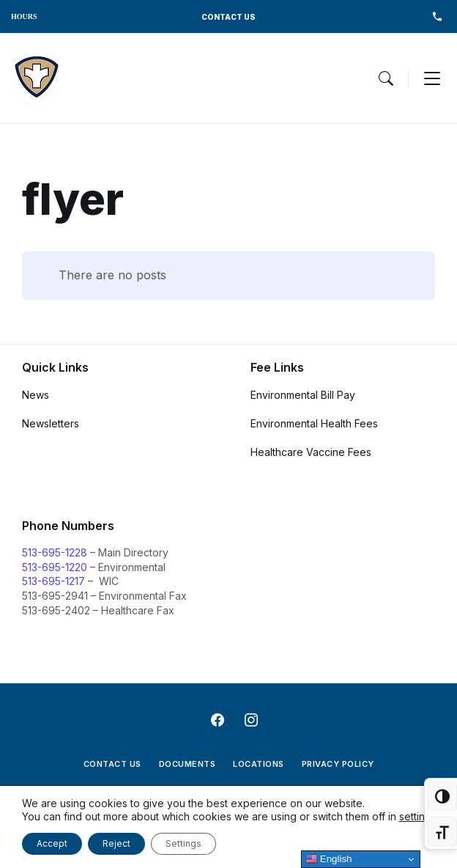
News (36, 395)
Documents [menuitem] (187, 764)
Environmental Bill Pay (303, 395)
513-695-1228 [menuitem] (437, 16)
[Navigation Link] (37, 78)
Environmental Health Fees (314, 423)
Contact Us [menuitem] (112, 764)
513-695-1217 (53, 581)
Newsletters (51, 423)
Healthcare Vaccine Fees (311, 452)
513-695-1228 (55, 552)
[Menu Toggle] (386, 78)
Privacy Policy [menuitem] (338, 764)
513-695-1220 (55, 567)
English (328, 859)
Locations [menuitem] (259, 764)
